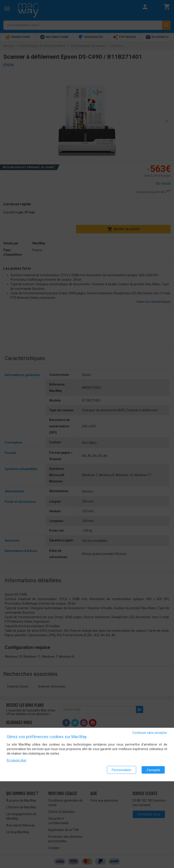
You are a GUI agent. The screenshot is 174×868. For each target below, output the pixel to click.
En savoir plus (17, 761)
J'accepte (153, 770)
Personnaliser (122, 770)
